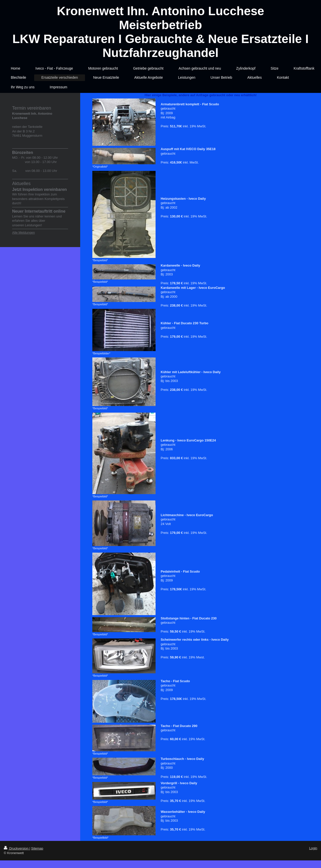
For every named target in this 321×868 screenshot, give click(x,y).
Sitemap (37, 848)
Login (313, 848)
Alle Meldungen (24, 233)
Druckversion (17, 848)
